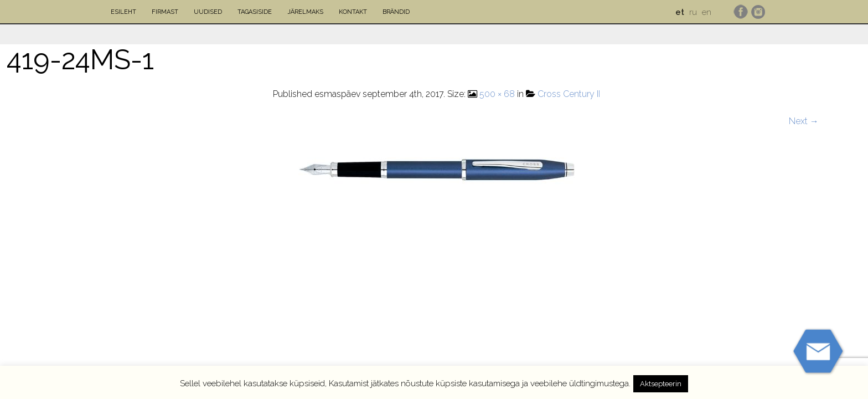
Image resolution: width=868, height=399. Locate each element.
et (680, 12)
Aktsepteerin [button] (661, 384)
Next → (804, 121)
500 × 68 (497, 94)
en (707, 12)
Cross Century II (569, 94)
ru (693, 12)
